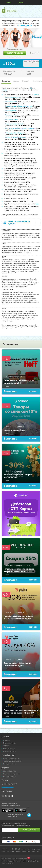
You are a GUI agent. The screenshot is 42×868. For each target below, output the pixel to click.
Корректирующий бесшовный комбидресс (20, 128)
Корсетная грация (12, 119)
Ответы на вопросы (9, 751)
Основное (6, 81)
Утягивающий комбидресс (15, 133)
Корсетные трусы (11, 101)
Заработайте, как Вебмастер (13, 761)
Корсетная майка (11, 111)
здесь (37, 204)
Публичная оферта (9, 777)
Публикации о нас (9, 743)
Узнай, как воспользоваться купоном (19, 222)
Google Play (20, 810)
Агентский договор (9, 771)
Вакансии (6, 746)
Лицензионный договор (11, 774)
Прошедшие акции (9, 764)
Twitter (9, 796)
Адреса (16, 81)
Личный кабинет (40, 2)
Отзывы (25, 81)
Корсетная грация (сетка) (14, 124)
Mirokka (36, 94)
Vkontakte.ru (6, 796)
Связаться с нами (8, 787)
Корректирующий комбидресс (16, 137)
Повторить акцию (15, 53)
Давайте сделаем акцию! (11, 758)
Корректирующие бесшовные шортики (19, 106)
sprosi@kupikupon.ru (9, 784)
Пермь (21, 2)
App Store (7, 810)
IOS (31, 88)
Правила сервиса (9, 748)
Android (5, 90)
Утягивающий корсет (13, 115)
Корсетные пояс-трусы (13, 97)
